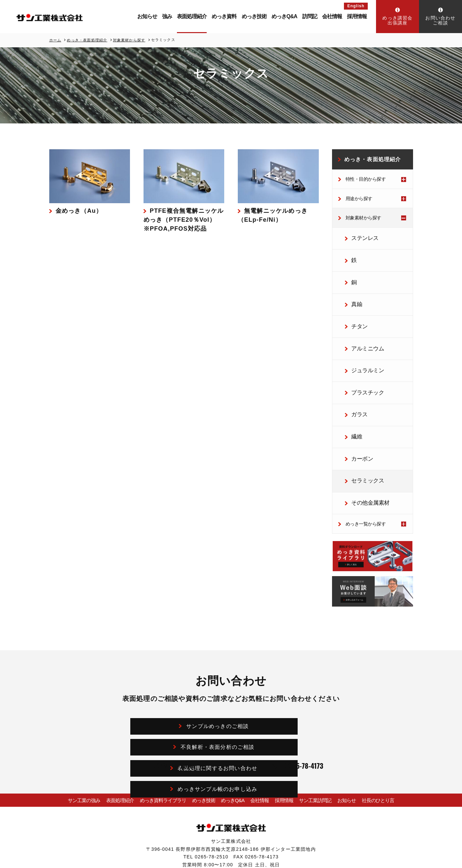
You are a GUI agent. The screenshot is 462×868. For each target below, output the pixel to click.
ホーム (55, 40)
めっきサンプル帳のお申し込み (286, 706)
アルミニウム (363, 333)
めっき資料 (224, 16)
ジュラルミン (363, 352)
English (356, 6)
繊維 (354, 410)
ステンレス (360, 237)
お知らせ (147, 16)
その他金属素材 (365, 469)
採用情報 (357, 16)
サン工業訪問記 (317, 764)
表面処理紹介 (192, 16)
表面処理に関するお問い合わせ (183, 706)
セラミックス (363, 449)
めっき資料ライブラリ (158, 764)
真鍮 (354, 295)
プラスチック (363, 372)
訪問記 (310, 16)
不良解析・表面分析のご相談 (286, 686)
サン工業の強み (80, 764)
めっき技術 (254, 16)
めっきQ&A (284, 16)
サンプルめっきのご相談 (183, 686)
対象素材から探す (129, 40)
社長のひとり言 (382, 764)
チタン (356, 314)
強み (167, 16)
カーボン (358, 430)
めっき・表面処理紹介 (87, 40)
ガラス (356, 391)
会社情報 (332, 16)
